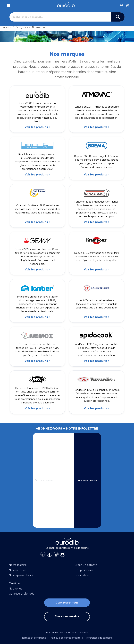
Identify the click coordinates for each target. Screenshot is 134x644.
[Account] (122, 4)
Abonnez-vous (88, 480)
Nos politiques (84, 570)
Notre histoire (18, 565)
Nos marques (40, 27)
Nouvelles (15, 589)
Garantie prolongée (22, 594)
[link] (37, 109)
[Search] (118, 17)
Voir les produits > (37, 127)
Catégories (22, 27)
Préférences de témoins (99, 638)
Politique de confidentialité (65, 638)
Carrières (15, 583)
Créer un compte (86, 565)
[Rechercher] (60, 17)
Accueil (7, 27)
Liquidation (82, 575)
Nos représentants (21, 575)
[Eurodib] (66, 5)
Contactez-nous (67, 603)
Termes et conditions (34, 638)
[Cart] (127, 5)
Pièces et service (67, 617)
